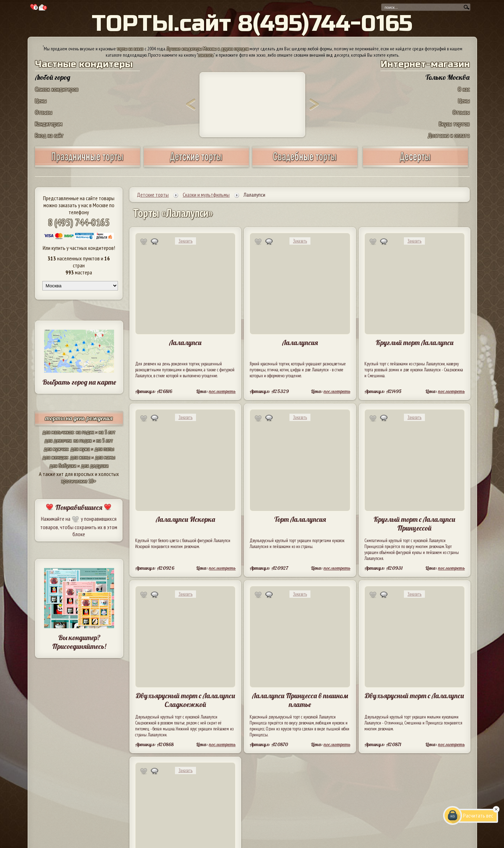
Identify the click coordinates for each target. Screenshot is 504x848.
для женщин (55, 457)
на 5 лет (107, 432)
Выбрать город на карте (79, 382)
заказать (206, 55)
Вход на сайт (49, 135)
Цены (41, 101)
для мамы (105, 457)
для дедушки (95, 465)
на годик (85, 432)
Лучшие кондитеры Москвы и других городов (208, 49)
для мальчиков (58, 432)
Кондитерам (49, 124)
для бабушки (63, 465)
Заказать (185, 241)
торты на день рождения (79, 418)
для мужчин (56, 449)
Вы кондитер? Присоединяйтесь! (79, 642)
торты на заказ (130, 49)
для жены (80, 457)
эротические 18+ (79, 481)
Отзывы (44, 112)
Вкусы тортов (454, 124)
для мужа (80, 449)
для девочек (58, 440)
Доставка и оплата (449, 135)
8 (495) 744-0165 (79, 222)
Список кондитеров (57, 89)
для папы (104, 449)
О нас (464, 89)
